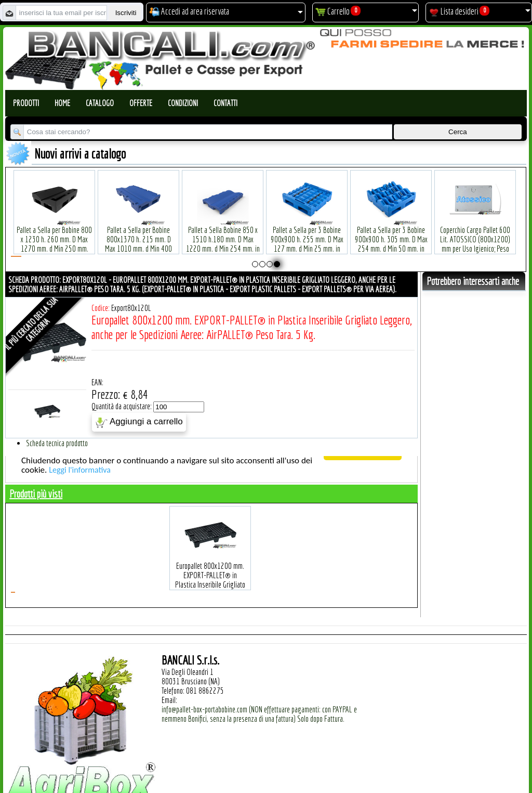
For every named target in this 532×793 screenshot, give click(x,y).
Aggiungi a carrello (139, 422)
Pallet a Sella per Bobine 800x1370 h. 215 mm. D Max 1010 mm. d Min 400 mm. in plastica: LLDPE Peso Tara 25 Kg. (139, 233)
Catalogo (100, 103)
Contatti (225, 103)
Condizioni (183, 103)
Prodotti (26, 103)
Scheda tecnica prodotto (57, 443)
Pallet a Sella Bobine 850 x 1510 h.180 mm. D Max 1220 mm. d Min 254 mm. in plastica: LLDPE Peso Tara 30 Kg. (223, 233)
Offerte (141, 103)
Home (62, 103)
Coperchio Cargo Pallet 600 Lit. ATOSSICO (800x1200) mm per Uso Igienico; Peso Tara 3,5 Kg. (475, 228)
